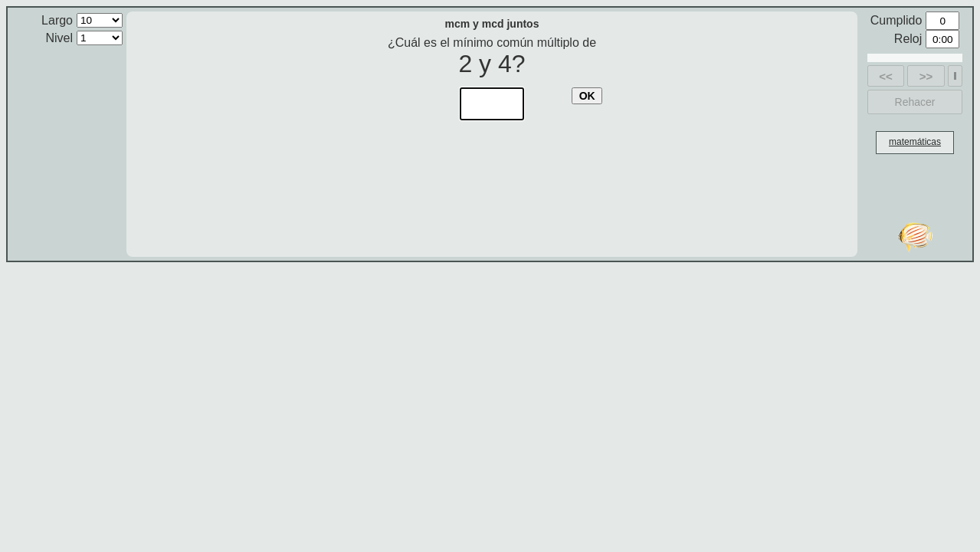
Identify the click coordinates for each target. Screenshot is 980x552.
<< (886, 76)
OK (587, 96)
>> (926, 76)
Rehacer (915, 102)
